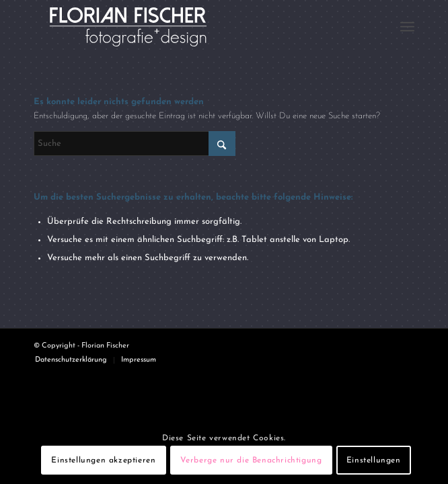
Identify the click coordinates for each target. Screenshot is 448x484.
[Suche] (135, 144)
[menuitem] (407, 27)
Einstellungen (374, 460)
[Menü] (407, 27)
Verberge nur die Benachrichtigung (251, 460)
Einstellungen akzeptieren (103, 460)
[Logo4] (186, 27)
